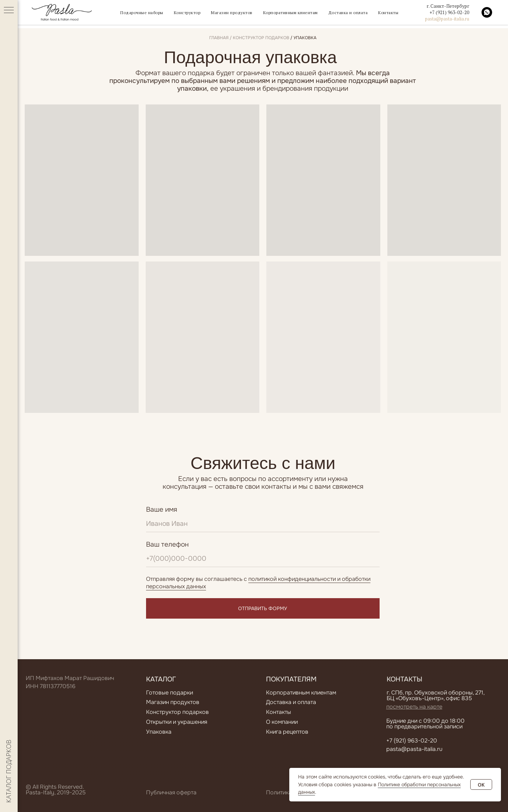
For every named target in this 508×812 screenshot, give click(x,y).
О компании (282, 722)
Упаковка (159, 732)
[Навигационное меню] (9, 11)
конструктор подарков (261, 38)
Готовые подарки (170, 693)
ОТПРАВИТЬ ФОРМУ (263, 609)
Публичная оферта (171, 792)
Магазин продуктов (230, 14)
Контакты (399, 14)
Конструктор (182, 14)
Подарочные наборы (132, 14)
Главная (219, 38)
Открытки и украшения (177, 722)
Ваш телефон (167, 545)
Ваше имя (162, 510)
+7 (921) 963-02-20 (449, 14)
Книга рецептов (287, 732)
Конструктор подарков (177, 712)
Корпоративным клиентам (294, 14)
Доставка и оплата (356, 14)
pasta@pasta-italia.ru (447, 20)
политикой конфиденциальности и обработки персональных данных (258, 583)
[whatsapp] (487, 14)
